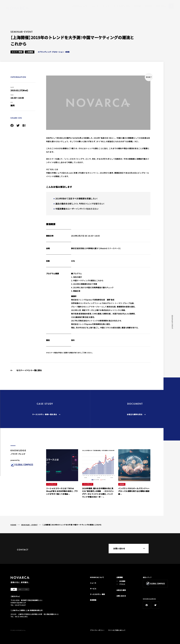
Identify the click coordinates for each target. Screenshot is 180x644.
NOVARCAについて (80, 6)
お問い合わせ (161, 6)
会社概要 (148, 6)
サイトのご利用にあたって (117, 630)
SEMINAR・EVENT (29, 525)
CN (26, 589)
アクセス (122, 584)
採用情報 (137, 6)
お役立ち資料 (121, 590)
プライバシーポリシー (97, 630)
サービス (106, 6)
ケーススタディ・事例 (121, 6)
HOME (13, 525)
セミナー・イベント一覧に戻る (29, 370)
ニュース (95, 6)
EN (20, 589)
